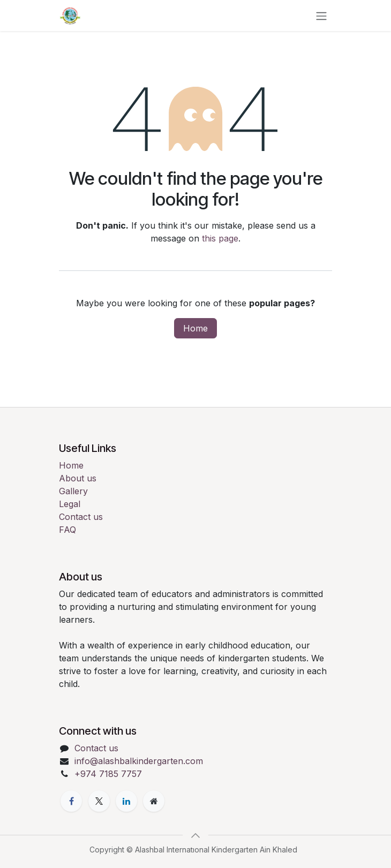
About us (78, 478)
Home (195, 328)
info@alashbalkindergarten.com (139, 761)
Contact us (81, 517)
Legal (70, 504)
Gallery (73, 491)
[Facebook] (71, 801)
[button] (195, 835)
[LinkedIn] (126, 801)
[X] (99, 801)
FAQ (67, 530)
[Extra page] (154, 801)
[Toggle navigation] (321, 16)
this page (220, 238)
